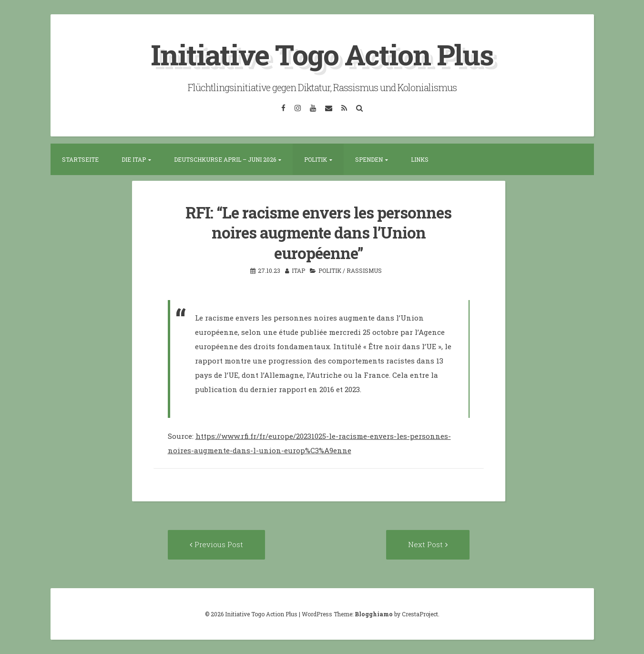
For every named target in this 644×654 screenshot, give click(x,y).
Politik (316, 159)
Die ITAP (134, 159)
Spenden (369, 159)
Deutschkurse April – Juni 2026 (225, 159)
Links (420, 159)
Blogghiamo (374, 614)
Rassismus (364, 270)
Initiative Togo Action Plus (322, 54)
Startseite (80, 159)
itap (298, 270)
